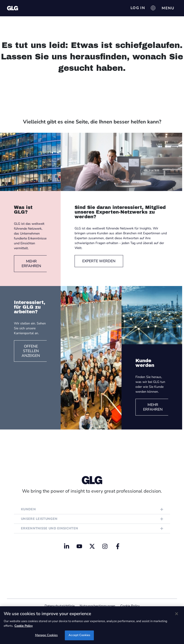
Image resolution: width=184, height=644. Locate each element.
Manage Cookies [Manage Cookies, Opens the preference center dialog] (46, 635)
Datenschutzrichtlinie (60, 606)
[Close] (177, 614)
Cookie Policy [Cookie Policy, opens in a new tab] (24, 626)
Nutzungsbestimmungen (97, 606)
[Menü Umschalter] (168, 8)
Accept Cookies (79, 635)
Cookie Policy (130, 606)
